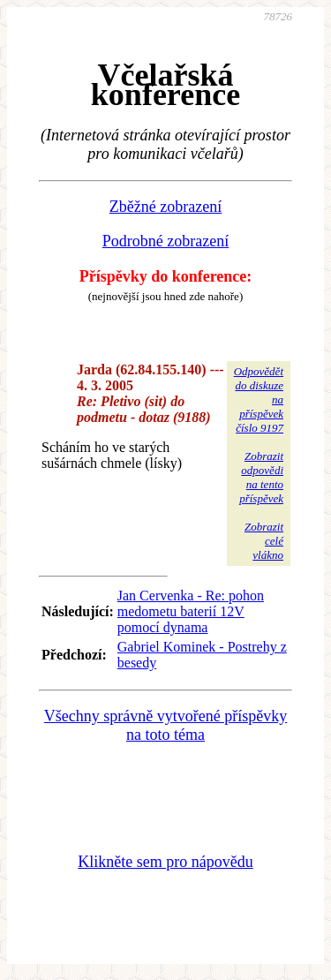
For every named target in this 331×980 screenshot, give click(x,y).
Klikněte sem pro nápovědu (165, 862)
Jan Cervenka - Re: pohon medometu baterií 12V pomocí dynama (191, 611)
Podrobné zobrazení (165, 241)
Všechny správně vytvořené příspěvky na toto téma (165, 726)
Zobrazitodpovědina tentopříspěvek (261, 477)
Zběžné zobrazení (165, 207)
